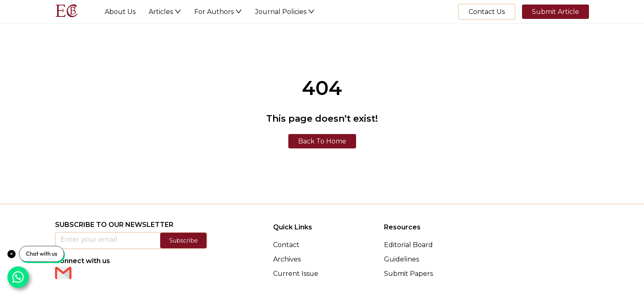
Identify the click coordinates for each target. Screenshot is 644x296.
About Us (120, 12)
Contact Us (487, 12)
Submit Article (555, 12)
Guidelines (401, 259)
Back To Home (322, 141)
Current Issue (296, 274)
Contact (286, 245)
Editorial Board (408, 245)
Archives (287, 259)
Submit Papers (408, 274)
